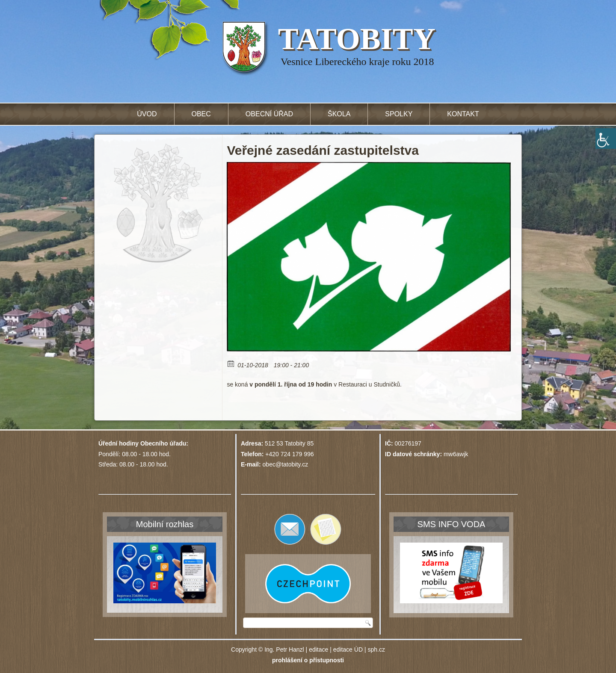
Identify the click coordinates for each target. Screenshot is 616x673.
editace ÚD (348, 649)
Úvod (147, 114)
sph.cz (376, 649)
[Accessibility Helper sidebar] (606, 139)
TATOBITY (357, 39)
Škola (339, 114)
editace (318, 649)
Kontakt (463, 114)
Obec (201, 114)
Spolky (399, 114)
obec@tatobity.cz (286, 464)
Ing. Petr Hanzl (284, 649)
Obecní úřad (269, 114)
